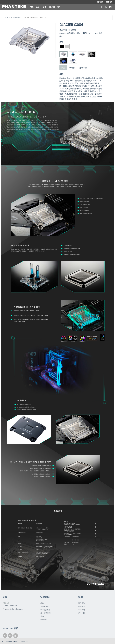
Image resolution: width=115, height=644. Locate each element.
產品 (38, 7)
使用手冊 (83, 67)
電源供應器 (44, 606)
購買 (59, 7)
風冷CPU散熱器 (46, 613)
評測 (45, 7)
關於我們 (52, 7)
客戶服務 (82, 603)
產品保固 (82, 606)
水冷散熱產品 (16, 18)
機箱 (42, 603)
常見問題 (82, 610)
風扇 (42, 616)
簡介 (63, 67)
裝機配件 (44, 620)
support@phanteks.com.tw (13, 609)
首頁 (32, 7)
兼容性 (72, 67)
